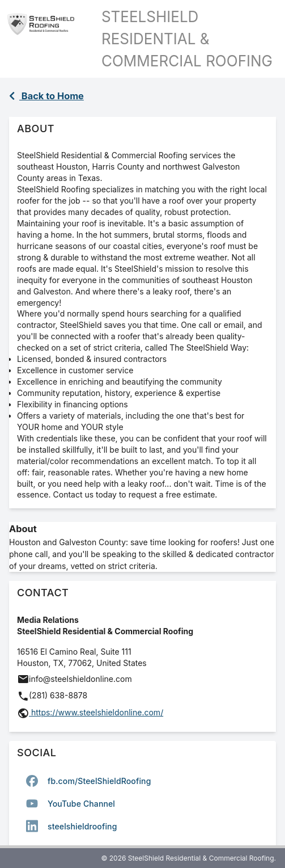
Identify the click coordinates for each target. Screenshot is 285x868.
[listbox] (142, 803)
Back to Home (46, 96)
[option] (142, 781)
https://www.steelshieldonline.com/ (96, 712)
